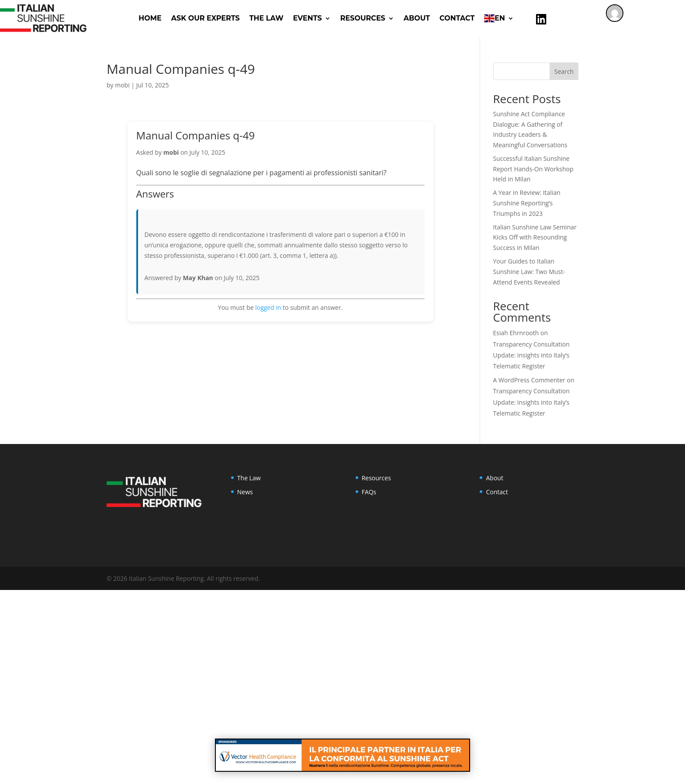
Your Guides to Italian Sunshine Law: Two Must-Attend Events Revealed (529, 272)
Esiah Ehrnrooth (516, 333)
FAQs (369, 492)
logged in (268, 307)
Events (308, 18)
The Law (266, 18)
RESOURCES (363, 18)
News (245, 492)
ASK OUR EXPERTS (206, 18)
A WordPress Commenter (529, 380)
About (417, 18)
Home (150, 18)
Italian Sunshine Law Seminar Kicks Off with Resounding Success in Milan (535, 238)
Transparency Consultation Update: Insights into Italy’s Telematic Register (531, 355)
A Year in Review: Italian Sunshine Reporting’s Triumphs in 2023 (527, 203)
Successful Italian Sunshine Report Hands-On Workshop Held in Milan (533, 169)
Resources (376, 478)
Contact (457, 18)
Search (564, 71)
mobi (122, 85)
